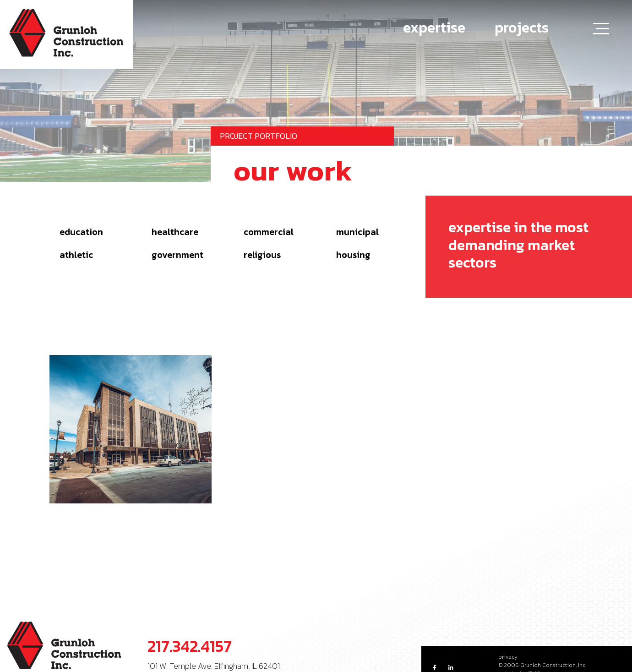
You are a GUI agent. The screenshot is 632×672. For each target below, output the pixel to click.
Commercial (269, 232)
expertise (434, 27)
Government (177, 255)
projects (522, 27)
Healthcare (175, 232)
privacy (508, 657)
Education (81, 232)
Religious (262, 255)
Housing (353, 255)
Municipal (357, 232)
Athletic (76, 255)
